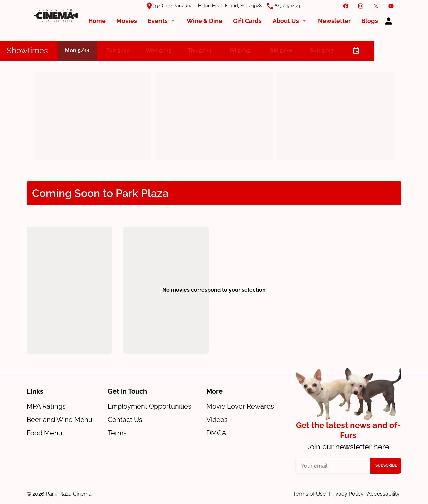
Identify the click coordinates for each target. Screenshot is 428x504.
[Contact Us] (125, 420)
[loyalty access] (389, 21)
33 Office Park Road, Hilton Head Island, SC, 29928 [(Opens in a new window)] (208, 6)
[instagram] (361, 6)
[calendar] (356, 51)
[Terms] (117, 433)
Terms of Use (309, 494)
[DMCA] (216, 433)
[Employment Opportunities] (149, 406)
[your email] (333, 466)
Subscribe (386, 465)
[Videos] (217, 420)
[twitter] (376, 6)
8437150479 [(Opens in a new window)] (287, 6)
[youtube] (391, 6)
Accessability (383, 494)
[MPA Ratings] (46, 406)
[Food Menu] (44, 433)
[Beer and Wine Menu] (60, 420)
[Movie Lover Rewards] (240, 406)
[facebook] (346, 6)
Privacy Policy (346, 494)
